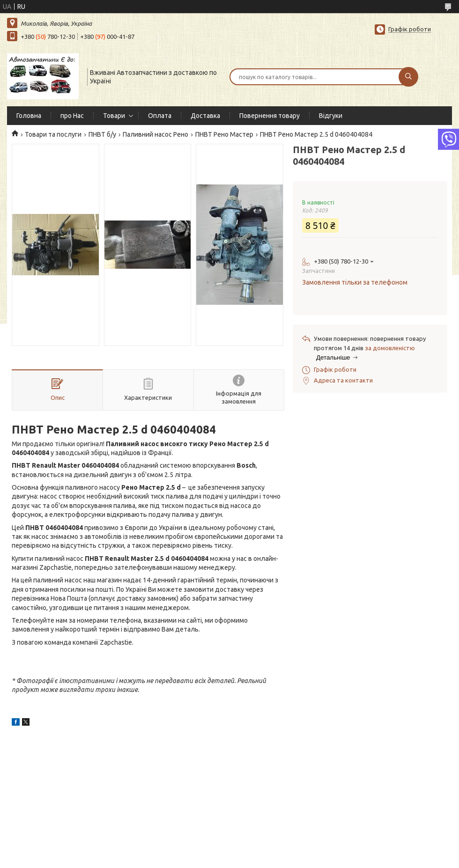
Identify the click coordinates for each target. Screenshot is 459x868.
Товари (114, 116)
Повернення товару (270, 116)
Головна (29, 116)
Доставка (205, 116)
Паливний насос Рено (155, 134)
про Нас (72, 116)
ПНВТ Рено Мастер (224, 134)
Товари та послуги (53, 134)
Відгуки (331, 116)
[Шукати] (408, 77)
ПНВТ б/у (102, 134)
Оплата (160, 116)
